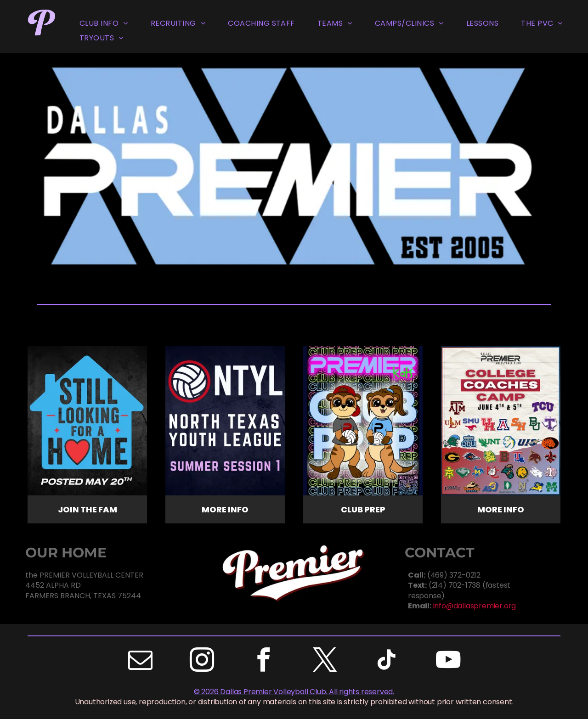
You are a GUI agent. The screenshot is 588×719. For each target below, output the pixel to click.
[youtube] (448, 661)
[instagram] (202, 661)
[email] (140, 661)
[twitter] (325, 661)
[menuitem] (104, 24)
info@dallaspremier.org (475, 606)
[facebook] (263, 661)
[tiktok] (386, 661)
